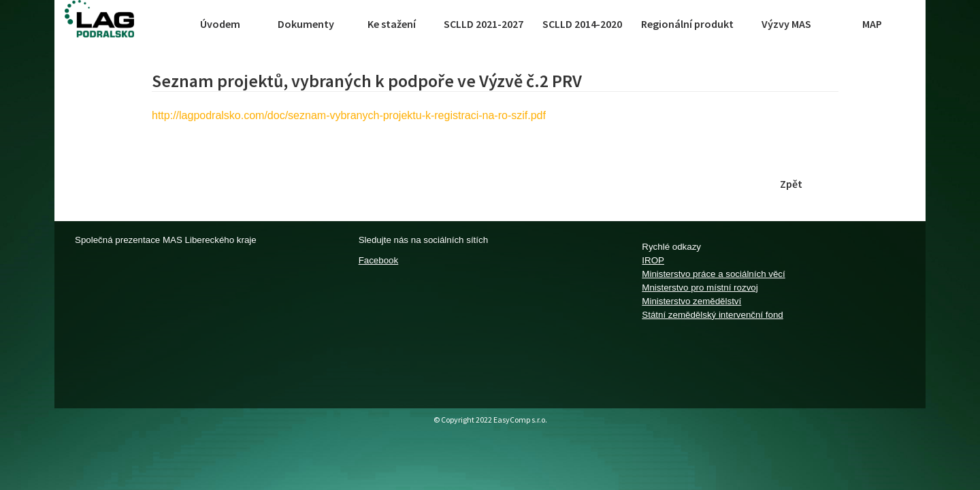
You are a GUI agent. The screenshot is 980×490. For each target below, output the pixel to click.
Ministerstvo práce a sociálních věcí (713, 274)
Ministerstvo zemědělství (691, 301)
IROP (653, 260)
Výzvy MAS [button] (786, 24)
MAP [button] (872, 24)
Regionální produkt (687, 24)
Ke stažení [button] (392, 24)
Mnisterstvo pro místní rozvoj (700, 288)
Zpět (791, 184)
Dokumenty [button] (306, 24)
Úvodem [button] (220, 24)
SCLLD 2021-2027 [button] (484, 24)
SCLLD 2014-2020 (582, 24)
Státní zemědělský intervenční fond (712, 315)
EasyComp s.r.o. (520, 420)
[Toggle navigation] (165, 24)
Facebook (379, 260)
